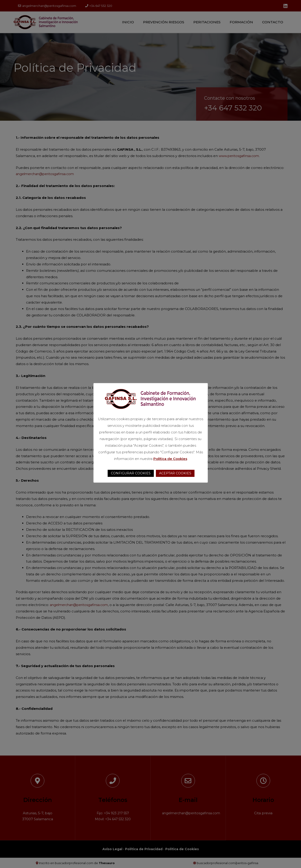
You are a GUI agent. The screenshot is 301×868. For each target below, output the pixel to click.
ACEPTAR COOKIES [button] (175, 473)
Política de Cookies (170, 459)
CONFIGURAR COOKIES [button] (131, 473)
